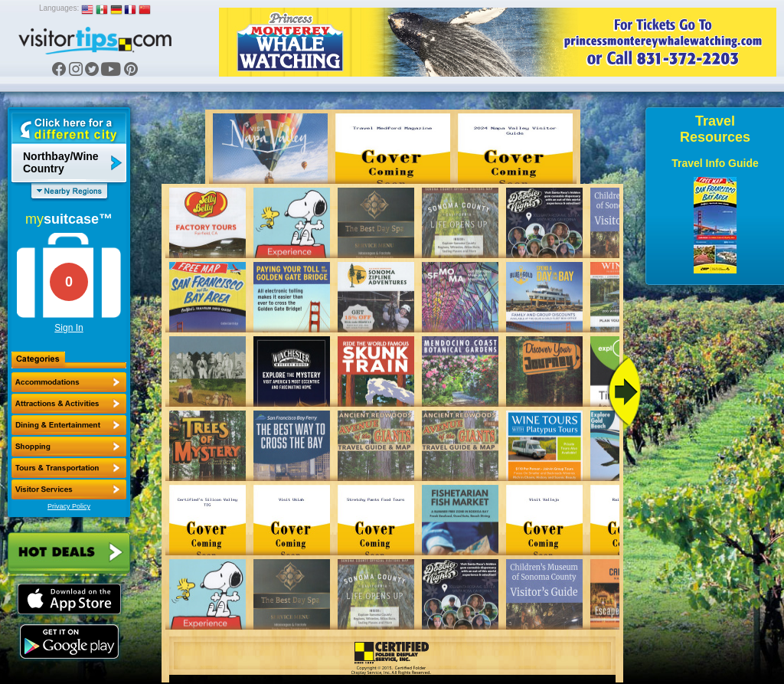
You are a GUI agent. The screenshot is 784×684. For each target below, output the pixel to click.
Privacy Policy (69, 506)
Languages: (59, 8)
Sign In (69, 328)
